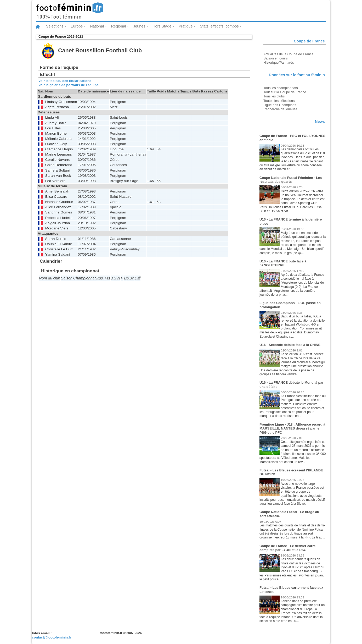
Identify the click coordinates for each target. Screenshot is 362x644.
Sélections (55, 26)
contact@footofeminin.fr (52, 637)
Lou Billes (53, 128)
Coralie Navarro (58, 160)
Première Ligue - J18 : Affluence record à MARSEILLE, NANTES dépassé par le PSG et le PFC (292, 428)
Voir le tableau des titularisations (65, 81)
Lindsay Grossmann (61, 102)
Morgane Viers (57, 228)
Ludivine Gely (56, 144)
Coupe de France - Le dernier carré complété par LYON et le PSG (288, 548)
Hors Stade (162, 26)
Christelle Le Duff (59, 249)
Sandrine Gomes (59, 212)
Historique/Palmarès (279, 62)
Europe (77, 26)
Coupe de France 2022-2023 (61, 37)
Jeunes (139, 26)
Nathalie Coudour (59, 202)
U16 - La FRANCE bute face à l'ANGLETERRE (283, 263)
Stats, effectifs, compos (219, 26)
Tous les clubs (274, 96)
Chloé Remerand (59, 165)
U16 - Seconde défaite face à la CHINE (290, 345)
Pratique (186, 26)
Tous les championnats (281, 88)
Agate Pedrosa (57, 107)
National (97, 26)
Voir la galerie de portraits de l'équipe (69, 85)
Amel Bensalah (57, 191)
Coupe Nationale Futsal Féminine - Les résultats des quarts (291, 180)
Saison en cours (276, 58)
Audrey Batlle (56, 123)
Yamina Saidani (58, 254)
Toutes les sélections (279, 101)
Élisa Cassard (56, 197)
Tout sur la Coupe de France (285, 92)
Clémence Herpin (59, 149)
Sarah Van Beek (58, 176)
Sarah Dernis (56, 239)
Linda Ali (52, 117)
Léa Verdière (55, 181)
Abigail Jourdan (58, 223)
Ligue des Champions (280, 105)
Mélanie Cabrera (58, 139)
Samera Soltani (57, 170)
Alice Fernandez (58, 207)
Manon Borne (56, 133)
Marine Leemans (59, 154)
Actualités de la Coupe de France (289, 54)
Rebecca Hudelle (59, 218)
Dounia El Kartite (59, 244)
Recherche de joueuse (280, 109)
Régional (119, 26)
